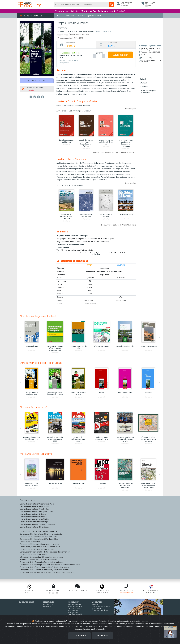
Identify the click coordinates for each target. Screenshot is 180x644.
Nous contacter (73, 612)
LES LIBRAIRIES (49, 602)
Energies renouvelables (50, 544)
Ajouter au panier (120, 55)
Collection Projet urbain (103, 31)
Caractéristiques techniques (148, 92)
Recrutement (96, 608)
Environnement (51, 560)
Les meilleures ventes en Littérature (34, 517)
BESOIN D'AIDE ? (73, 602)
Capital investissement (62, 570)
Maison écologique (50, 531)
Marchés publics (52, 539)
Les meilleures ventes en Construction (35, 509)
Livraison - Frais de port (75, 606)
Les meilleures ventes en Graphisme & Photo (37, 504)
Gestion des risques (61, 567)
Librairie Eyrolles (49, 604)
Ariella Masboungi (86, 31)
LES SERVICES (97, 602)
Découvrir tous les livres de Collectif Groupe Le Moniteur (114, 152)
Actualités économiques (54, 557)
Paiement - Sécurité (74, 608)
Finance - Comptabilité (44, 567)
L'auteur (144, 83)
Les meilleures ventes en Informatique (35, 506)
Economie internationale (54, 562)
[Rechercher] (81, 5)
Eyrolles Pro (47, 606)
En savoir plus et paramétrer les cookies (91, 629)
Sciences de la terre (36, 560)
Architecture (36, 531)
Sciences (24, 560)
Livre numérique (73, 610)
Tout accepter (79, 636)
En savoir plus (130, 109)
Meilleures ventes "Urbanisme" (37, 454)
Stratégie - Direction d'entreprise (47, 565)
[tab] (76, 45)
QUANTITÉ (99, 53)
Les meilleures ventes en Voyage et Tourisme (37, 524)
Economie (39, 562)
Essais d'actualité (36, 557)
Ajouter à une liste (37, 81)
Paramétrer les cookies (75, 614)
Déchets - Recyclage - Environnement (56, 552)
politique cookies (91, 621)
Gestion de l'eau (47, 549)
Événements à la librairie (100, 610)
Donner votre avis (82, 34)
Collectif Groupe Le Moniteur (67, 31)
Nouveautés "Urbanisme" (34, 407)
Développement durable (51, 547)
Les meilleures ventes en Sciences (33, 514)
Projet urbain (104, 275)
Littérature (24, 557)
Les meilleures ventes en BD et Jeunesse (36, 527)
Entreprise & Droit (27, 562)
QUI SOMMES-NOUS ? (26, 602)
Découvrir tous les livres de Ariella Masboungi (118, 225)
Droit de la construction (54, 534)
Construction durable (39, 554)
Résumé (143, 79)
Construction (25, 531)
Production (39, 572)
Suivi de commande (74, 604)
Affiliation (95, 604)
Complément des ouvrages (101, 606)
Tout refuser (102, 636)
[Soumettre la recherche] (112, 5)
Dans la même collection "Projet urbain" (41, 363)
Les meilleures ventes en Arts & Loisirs (35, 519)
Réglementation (38, 534)
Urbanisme (36, 542)
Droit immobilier (51, 537)
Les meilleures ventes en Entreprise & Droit (36, 512)
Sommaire (144, 87)
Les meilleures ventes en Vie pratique (34, 522)
